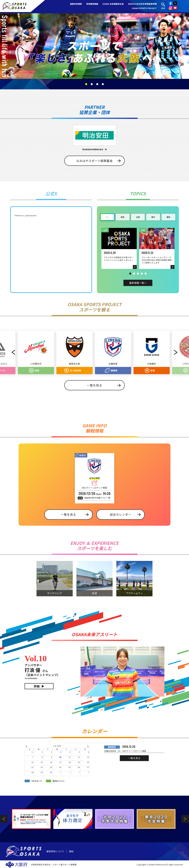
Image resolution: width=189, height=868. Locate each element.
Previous (8, 352)
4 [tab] (103, 84)
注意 (138, 217)
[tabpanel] (94, 46)
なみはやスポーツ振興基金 (94, 161)
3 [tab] (97, 84)
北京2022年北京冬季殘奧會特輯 (142, 4)
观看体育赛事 (76, 4)
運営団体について (55, 851)
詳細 (37, 686)
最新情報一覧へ (138, 283)
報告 (123, 217)
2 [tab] (92, 84)
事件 (153, 217)
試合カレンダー (121, 514)
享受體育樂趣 (92, 4)
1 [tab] (86, 84)
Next (181, 352)
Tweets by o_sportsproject (26, 215)
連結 (71, 851)
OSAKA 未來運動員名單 (113, 4)
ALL (107, 217)
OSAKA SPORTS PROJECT (144, 8)
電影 (168, 217)
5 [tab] (146, 274)
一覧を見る (94, 385)
